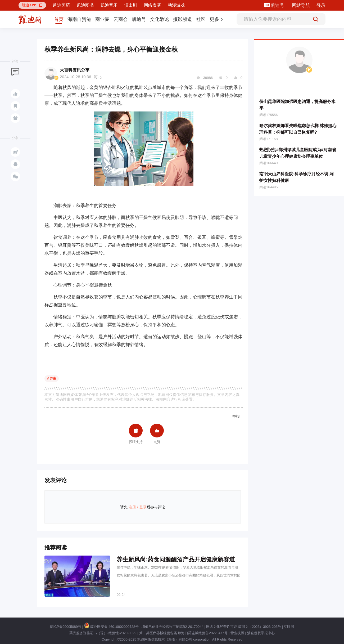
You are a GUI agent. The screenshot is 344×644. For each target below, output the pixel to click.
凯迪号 (278, 5)
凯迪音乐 (109, 5)
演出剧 (131, 5)
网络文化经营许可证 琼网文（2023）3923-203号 (243, 627)
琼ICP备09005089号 (66, 627)
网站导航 (301, 5)
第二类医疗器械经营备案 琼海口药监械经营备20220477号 (183, 633)
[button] (32, 5)
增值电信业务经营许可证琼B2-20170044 (173, 627)
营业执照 (237, 633)
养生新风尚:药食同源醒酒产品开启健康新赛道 (176, 559)
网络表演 (152, 5)
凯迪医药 (61, 5)
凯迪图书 (85, 5)
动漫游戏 (176, 5)
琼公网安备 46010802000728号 (111, 627)
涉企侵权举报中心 (261, 633)
